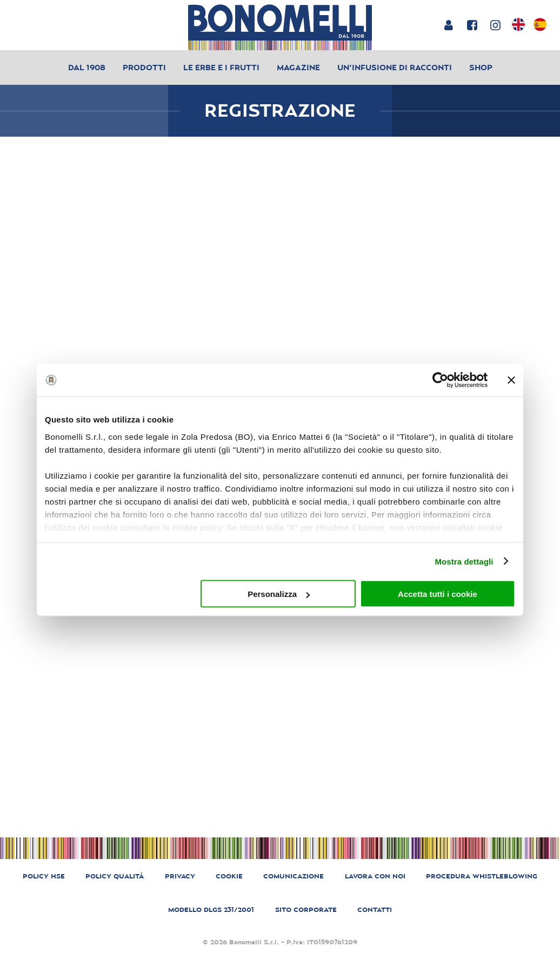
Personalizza (279, 594)
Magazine (298, 67)
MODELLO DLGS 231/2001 (211, 909)
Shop (481, 67)
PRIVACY (180, 876)
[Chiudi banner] (511, 380)
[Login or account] (448, 25)
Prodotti (144, 67)
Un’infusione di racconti (395, 67)
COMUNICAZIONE (294, 876)
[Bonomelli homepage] (280, 27)
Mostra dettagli (464, 561)
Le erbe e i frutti (221, 67)
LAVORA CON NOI (375, 876)
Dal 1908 (87, 67)
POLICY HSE (44, 876)
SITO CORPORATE (306, 909)
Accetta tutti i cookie (438, 594)
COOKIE (229, 876)
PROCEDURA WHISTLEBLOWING (482, 876)
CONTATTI (375, 909)
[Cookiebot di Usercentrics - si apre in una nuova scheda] (440, 380)
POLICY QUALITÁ (115, 876)
